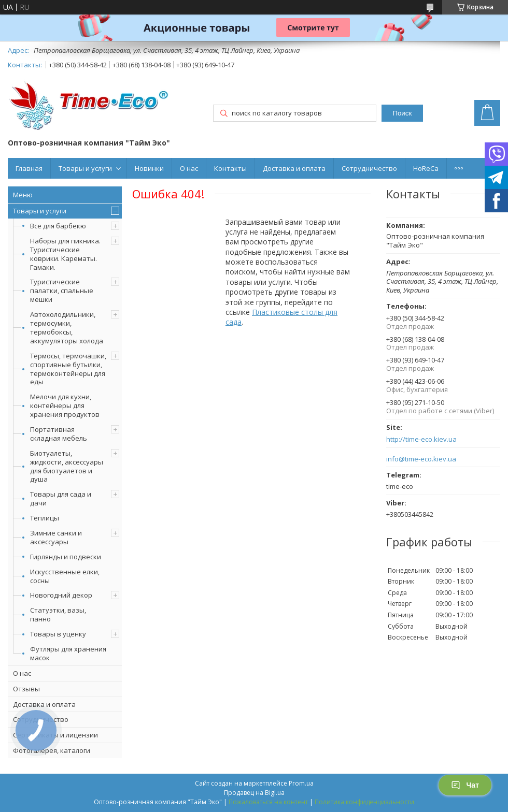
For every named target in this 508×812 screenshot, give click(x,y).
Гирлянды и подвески (66, 557)
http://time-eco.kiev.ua (421, 439)
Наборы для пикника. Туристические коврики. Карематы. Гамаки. (65, 254)
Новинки (149, 168)
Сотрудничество (369, 168)
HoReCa (426, 168)
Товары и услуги (85, 168)
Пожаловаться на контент (268, 802)
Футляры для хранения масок (68, 653)
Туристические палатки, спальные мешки (62, 291)
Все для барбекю (58, 226)
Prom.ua (301, 783)
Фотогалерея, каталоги (52, 750)
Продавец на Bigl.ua (254, 793)
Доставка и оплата (294, 168)
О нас (189, 168)
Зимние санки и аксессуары (56, 537)
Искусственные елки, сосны (65, 576)
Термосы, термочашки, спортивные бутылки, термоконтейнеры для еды (68, 369)
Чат (465, 785)
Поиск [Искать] (402, 113)
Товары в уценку (58, 634)
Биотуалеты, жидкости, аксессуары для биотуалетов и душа (67, 466)
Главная (29, 168)
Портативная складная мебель (59, 434)
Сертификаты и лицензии (55, 735)
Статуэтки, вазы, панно (58, 614)
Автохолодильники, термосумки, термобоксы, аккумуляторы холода (67, 328)
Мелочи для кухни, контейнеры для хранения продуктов (65, 405)
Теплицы (45, 518)
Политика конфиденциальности (364, 802)
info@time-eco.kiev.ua (421, 459)
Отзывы (26, 689)
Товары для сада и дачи (61, 498)
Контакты (230, 168)
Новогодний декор (61, 595)
